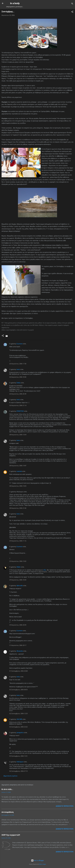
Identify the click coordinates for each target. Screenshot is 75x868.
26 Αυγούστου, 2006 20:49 (18, 394)
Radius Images (43, 864)
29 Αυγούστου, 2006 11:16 (18, 541)
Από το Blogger (37, 860)
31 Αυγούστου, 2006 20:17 (18, 645)
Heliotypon (20, 762)
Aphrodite (20, 586)
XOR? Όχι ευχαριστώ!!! (11, 835)
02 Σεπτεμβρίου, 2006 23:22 (18, 727)
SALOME (19, 719)
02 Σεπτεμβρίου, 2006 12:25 (18, 714)
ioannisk (19, 471)
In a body (15, 3)
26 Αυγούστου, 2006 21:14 (18, 405)
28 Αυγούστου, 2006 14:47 (18, 466)
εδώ (45, 570)
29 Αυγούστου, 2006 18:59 (18, 580)
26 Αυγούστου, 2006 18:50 (18, 377)
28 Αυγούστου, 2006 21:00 (18, 508)
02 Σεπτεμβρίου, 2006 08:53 (18, 690)
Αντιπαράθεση (8, 812)
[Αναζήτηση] (72, 4)
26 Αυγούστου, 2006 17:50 (18, 364)
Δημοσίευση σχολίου (10, 776)
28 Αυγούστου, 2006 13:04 (18, 435)
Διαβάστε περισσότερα (65, 806)
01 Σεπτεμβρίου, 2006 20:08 (18, 671)
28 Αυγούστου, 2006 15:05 (18, 486)
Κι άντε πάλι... (7, 789)
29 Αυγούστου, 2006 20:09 (18, 625)
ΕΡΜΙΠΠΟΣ (20, 411)
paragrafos (20, 733)
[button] (72, 12)
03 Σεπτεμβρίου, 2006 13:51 (18, 756)
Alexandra (20, 651)
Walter (19, 567)
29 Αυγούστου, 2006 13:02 (18, 561)
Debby (19, 383)
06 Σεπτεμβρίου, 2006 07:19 (18, 771)
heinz (18, 369)
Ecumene (20, 344)
